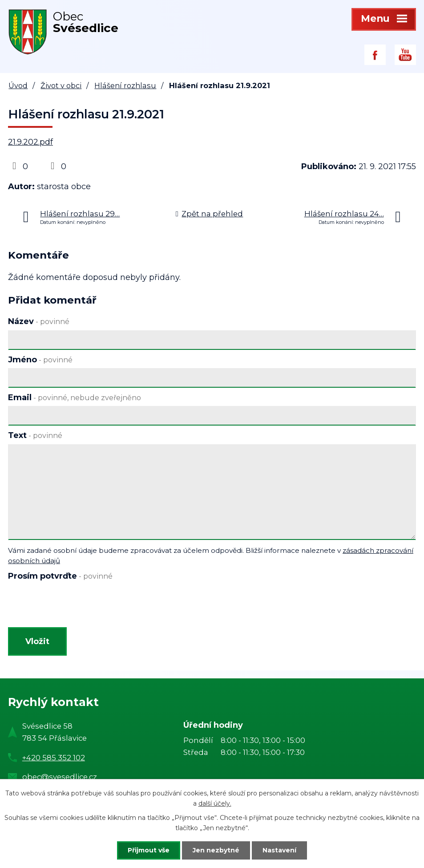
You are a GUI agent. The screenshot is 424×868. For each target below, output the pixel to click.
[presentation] (74, 606)
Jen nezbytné (216, 850)
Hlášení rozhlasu (125, 85)
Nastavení (279, 850)
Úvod (18, 85)
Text (35, 435)
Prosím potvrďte (60, 576)
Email (75, 397)
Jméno (40, 360)
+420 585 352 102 (54, 758)
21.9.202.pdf (30, 142)
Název (39, 321)
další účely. (215, 803)
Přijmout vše (149, 850)
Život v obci (61, 85)
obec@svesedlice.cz (60, 777)
